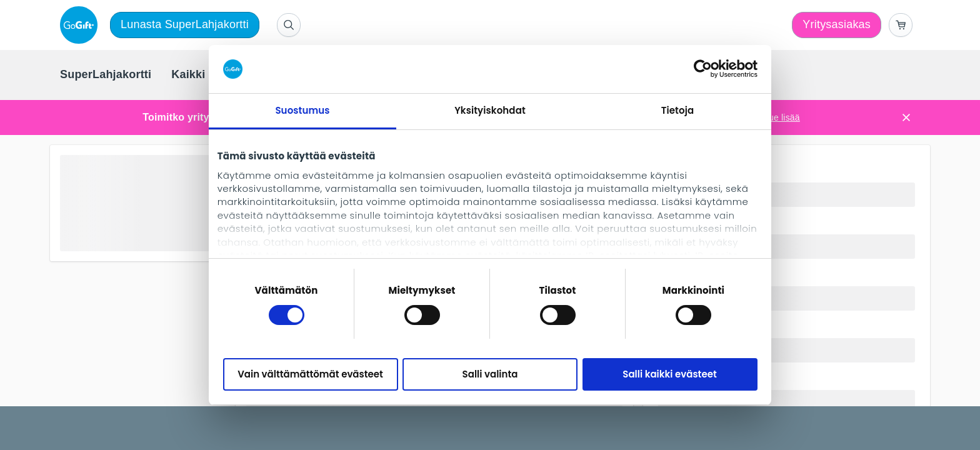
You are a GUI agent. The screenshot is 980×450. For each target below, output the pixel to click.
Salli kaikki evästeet (669, 374)
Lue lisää (782, 117)
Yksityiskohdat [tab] (490, 110)
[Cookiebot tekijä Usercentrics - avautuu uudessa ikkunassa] (703, 69)
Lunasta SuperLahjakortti (185, 24)
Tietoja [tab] (678, 110)
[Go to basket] (901, 25)
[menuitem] (106, 75)
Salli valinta (490, 374)
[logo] (81, 25)
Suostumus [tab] (302, 110)
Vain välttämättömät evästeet (310, 374)
